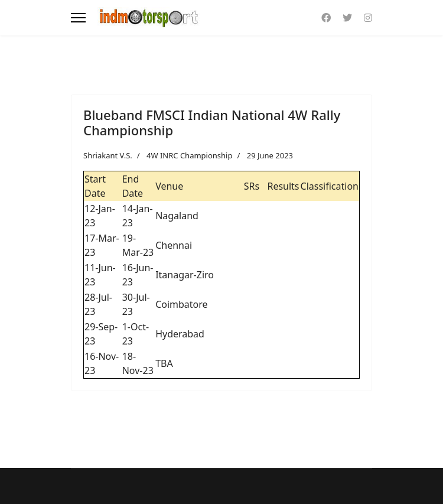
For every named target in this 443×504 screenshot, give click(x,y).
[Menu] (78, 18)
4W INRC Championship (189, 155)
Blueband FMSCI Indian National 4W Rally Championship (212, 122)
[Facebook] (326, 18)
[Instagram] (368, 18)
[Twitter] (347, 18)
